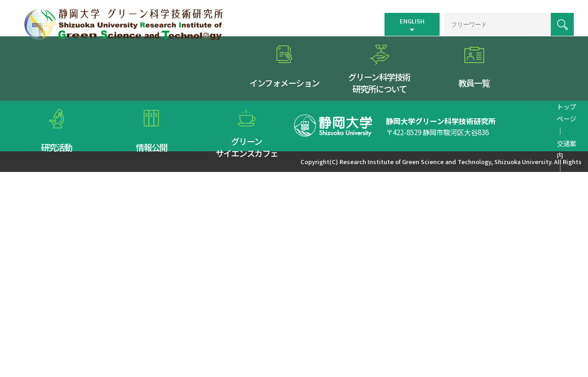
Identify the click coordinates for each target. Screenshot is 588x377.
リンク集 (408, 136)
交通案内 (330, 136)
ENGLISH (406, 19)
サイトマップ (369, 136)
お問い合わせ (506, 136)
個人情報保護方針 (454, 136)
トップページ (291, 136)
